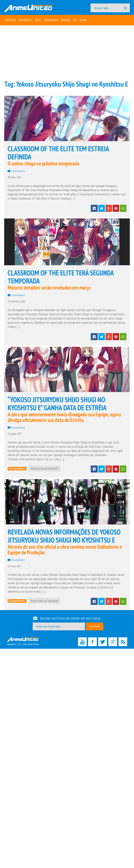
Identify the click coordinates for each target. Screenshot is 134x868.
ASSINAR (95, 626)
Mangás (66, 20)
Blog (38, 20)
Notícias (11, 20)
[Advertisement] (67, 52)
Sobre (83, 20)
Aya (75, 20)
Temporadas (51, 20)
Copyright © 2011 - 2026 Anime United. (23, 642)
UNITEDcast (26, 20)
